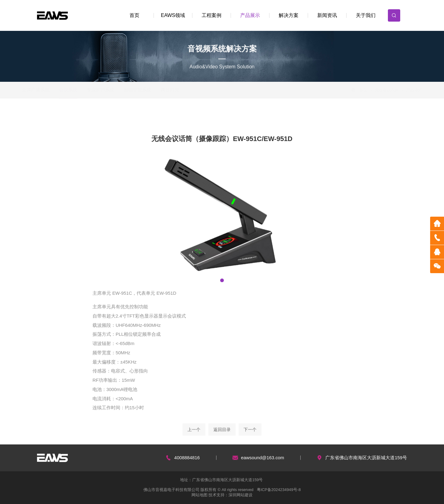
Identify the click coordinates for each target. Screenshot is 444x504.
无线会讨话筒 (171, 115)
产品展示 (250, 15)
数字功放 (207, 115)
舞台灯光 (184, 90)
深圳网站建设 (240, 495)
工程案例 (212, 15)
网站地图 (199, 495)
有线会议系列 (95, 115)
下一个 (250, 434)
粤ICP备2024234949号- (277, 490)
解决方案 (289, 15)
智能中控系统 (152, 90)
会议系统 (82, 90)
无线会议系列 (372, 90)
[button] (222, 281)
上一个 (194, 434)
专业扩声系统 (115, 90)
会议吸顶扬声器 (56, 115)
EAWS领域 (173, 15)
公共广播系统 (50, 90)
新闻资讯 (327, 15)
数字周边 (242, 115)
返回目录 (222, 434)
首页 (134, 15)
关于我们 (366, 15)
